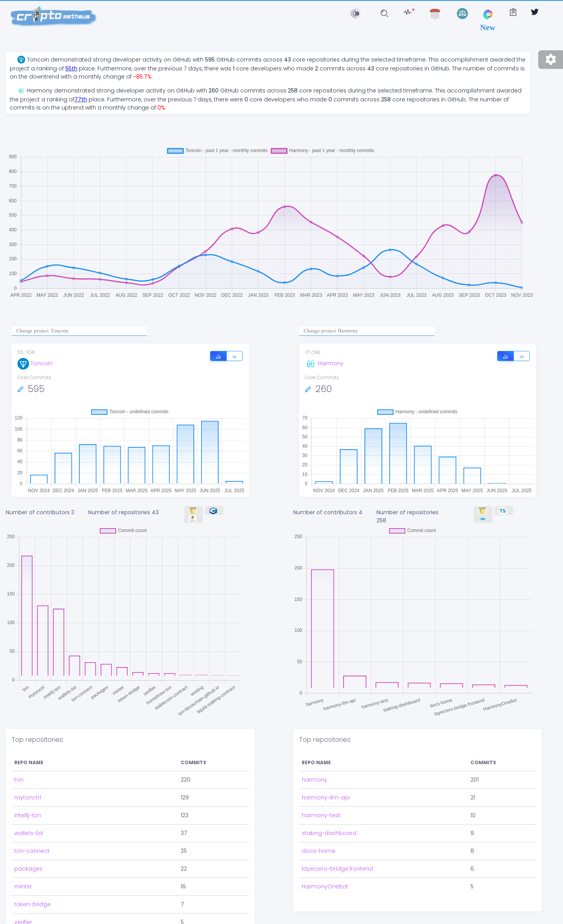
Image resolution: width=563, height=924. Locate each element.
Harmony (324, 363)
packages (28, 869)
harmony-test (321, 815)
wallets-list (29, 833)
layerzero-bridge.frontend (337, 869)
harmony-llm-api (326, 797)
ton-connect (32, 851)
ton (19, 780)
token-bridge (33, 904)
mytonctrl (28, 797)
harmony (315, 780)
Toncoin (35, 363)
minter (23, 886)
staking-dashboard (329, 833)
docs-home (319, 851)
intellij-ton (28, 815)
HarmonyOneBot (325, 886)
